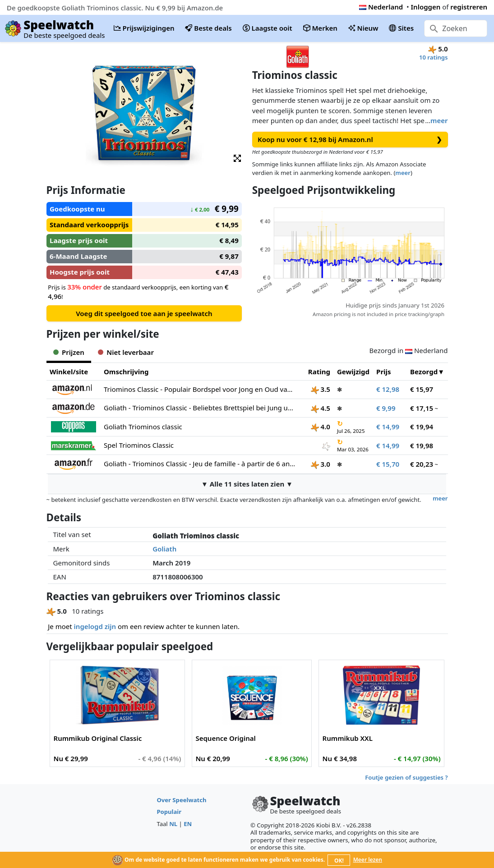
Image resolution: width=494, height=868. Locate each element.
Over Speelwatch (181, 800)
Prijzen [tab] (69, 352)
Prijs (384, 372)
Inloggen (426, 7)
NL (173, 824)
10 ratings (434, 57)
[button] (237, 158)
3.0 (321, 464)
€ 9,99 (386, 408)
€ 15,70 (388, 464)
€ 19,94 (422, 427)
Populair (169, 812)
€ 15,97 (422, 389)
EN (188, 824)
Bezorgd (424, 372)
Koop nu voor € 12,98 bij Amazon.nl (350, 140)
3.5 (321, 389)
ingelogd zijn (95, 626)
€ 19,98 (422, 445)
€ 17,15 (422, 408)
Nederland (381, 7)
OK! (339, 861)
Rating (319, 372)
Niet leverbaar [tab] (126, 352)
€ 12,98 (388, 389)
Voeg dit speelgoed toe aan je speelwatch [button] (144, 313)
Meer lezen (368, 860)
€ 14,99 (388, 427)
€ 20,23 (422, 464)
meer (439, 120)
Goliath (164, 549)
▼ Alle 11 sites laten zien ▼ (247, 484)
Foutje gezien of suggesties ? (406, 777)
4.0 (321, 427)
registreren (469, 7)
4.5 (321, 408)
